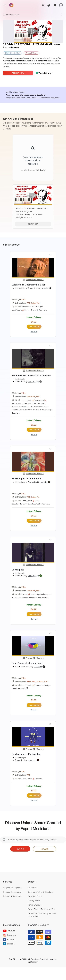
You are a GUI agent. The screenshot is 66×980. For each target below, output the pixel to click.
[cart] (55, 5)
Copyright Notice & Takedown (41, 892)
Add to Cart (34, 327)
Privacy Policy (34, 900)
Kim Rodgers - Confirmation (26, 479)
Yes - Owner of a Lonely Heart (27, 663)
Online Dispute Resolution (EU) (41, 909)
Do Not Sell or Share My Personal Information (42, 915)
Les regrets (18, 570)
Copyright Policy (35, 896)
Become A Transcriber (13, 896)
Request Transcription (13, 892)
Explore (44, 849)
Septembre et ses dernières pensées (31, 376)
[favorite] (49, 5)
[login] (61, 5)
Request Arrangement (13, 888)
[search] (42, 5)
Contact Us (33, 888)
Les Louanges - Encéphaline (26, 754)
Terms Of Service (35, 905)
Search (20, 849)
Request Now (18, 73)
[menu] (5, 5)
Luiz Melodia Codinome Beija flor (29, 285)
